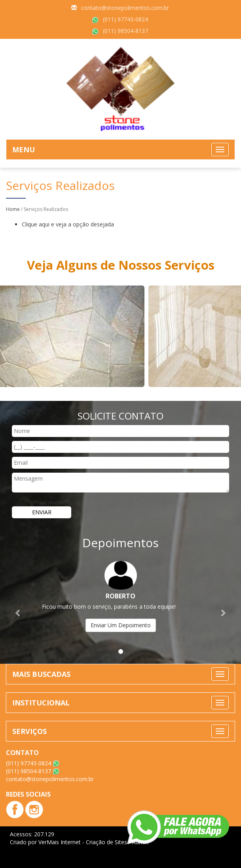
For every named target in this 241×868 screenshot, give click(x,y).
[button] (18, 608)
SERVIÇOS (29, 731)
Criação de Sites (106, 842)
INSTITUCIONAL (41, 703)
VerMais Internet (60, 842)
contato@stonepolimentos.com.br (125, 8)
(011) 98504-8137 (125, 31)
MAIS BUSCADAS (41, 674)
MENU (24, 149)
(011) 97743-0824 (125, 19)
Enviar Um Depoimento (121, 625)
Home (13, 209)
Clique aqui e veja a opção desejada (68, 224)
